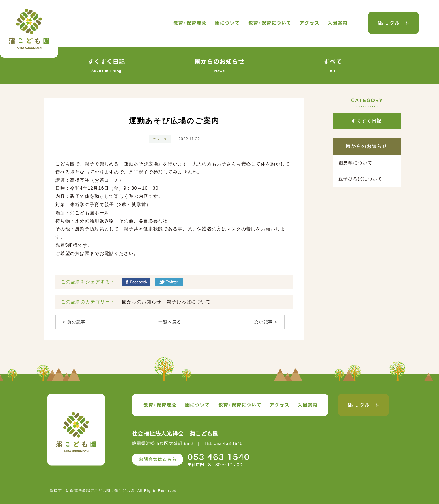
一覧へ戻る (170, 322)
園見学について (355, 163)
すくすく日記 (366, 121)
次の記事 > (266, 322)
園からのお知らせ (142, 302)
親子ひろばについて (189, 302)
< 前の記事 (74, 322)
